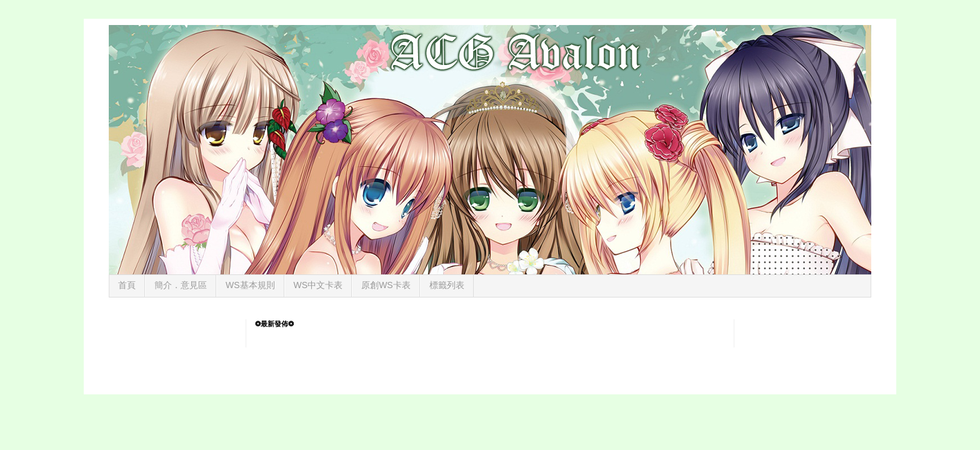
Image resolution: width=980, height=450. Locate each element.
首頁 (127, 285)
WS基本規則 (250, 285)
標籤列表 (447, 285)
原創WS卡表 (386, 285)
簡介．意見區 (181, 285)
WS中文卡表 (318, 285)
